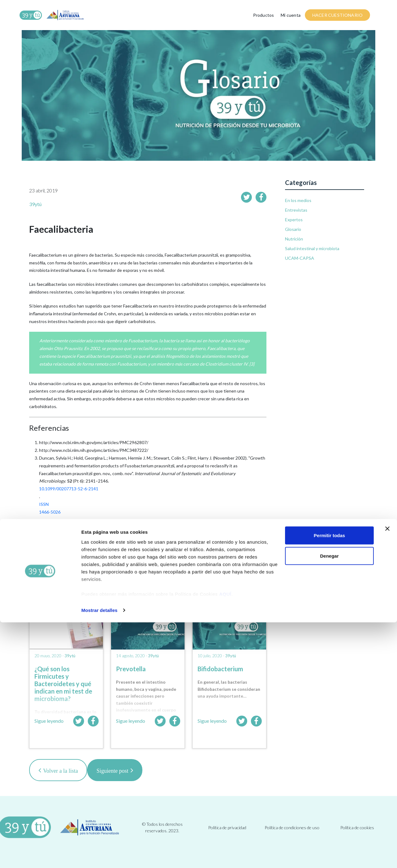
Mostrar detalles (99, 856)
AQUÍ (225, 839)
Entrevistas (296, 210)
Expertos (294, 220)
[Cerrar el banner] (387, 774)
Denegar (329, 801)
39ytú (35, 204)
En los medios (298, 200)
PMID (45, 527)
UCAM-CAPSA (300, 258)
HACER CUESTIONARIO (337, 15)
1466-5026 (50, 512)
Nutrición (294, 239)
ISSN (44, 504)
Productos (264, 15)
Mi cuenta (291, 15)
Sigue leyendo (49, 721)
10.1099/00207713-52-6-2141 (69, 489)
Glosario (293, 229)
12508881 (49, 535)
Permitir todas (330, 781)
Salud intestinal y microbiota (312, 248)
